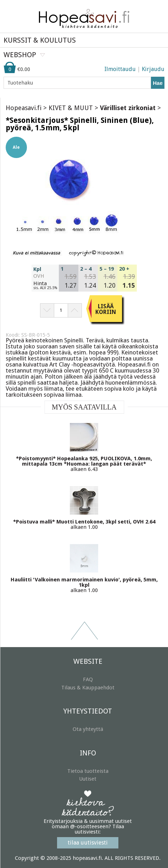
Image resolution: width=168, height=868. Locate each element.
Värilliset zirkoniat (128, 108)
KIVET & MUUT (71, 108)
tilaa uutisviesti (88, 843)
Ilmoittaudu (120, 69)
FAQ (88, 679)
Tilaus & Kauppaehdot (88, 688)
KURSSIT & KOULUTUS (40, 40)
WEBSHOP (20, 55)
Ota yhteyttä (88, 729)
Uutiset (88, 779)
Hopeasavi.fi (24, 108)
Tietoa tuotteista (88, 771)
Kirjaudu (153, 69)
